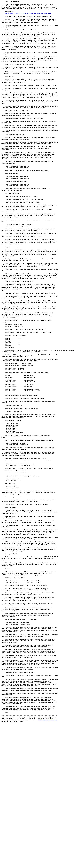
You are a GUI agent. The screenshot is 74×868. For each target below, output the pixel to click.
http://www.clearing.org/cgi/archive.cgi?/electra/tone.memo (28, 16)
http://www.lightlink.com (47, 864)
